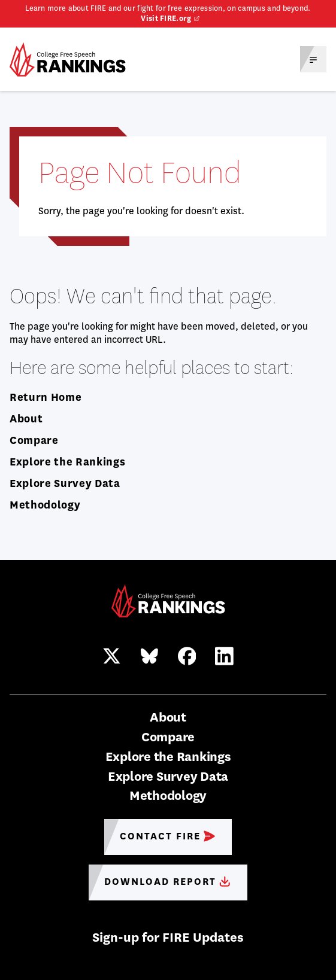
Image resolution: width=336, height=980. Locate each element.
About (26, 419)
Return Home (46, 397)
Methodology (45, 505)
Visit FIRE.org (166, 19)
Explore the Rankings (67, 462)
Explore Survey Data (65, 483)
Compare (34, 440)
